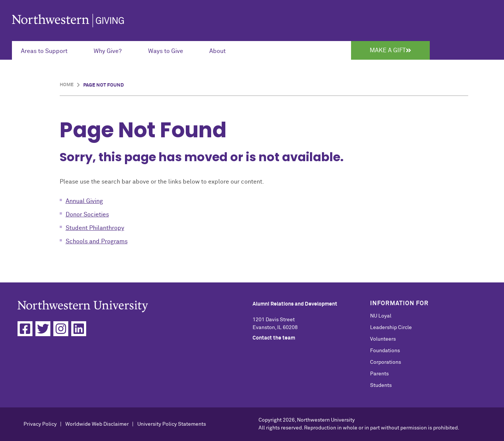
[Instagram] (61, 329)
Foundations (385, 351)
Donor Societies (87, 215)
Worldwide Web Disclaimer (97, 424)
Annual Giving (84, 201)
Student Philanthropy (95, 228)
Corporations (386, 362)
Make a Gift (390, 50)
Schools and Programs (97, 241)
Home (67, 85)
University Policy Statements (172, 424)
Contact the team (274, 338)
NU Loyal (381, 316)
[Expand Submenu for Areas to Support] (48, 50)
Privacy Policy (40, 424)
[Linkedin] (79, 329)
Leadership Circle (391, 328)
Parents (379, 374)
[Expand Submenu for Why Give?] (112, 50)
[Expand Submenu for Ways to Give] (170, 50)
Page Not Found (104, 85)
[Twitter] (43, 329)
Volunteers (383, 339)
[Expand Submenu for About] (222, 50)
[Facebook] (25, 329)
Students (381, 385)
